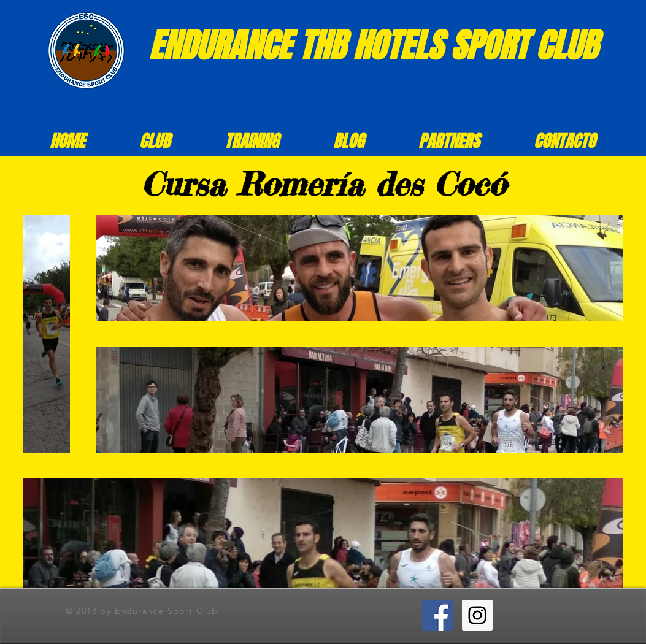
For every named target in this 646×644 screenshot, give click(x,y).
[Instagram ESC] (477, 615)
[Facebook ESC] (437, 615)
